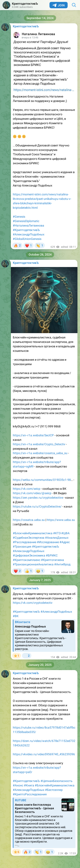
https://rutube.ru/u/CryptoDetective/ (37, 506)
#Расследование (25, 542)
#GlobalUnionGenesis (27, 239)
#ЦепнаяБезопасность (57, 781)
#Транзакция (22, 547)
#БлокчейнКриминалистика (33, 533)
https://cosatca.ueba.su (29, 520)
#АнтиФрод (62, 564)
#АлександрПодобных (29, 234)
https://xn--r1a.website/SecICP (33, 435)
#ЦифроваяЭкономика (29, 555)
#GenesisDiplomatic (26, 221)
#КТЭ (57, 533)
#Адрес (65, 542)
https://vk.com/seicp (27, 489)
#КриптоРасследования (30, 794)
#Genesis (19, 217)
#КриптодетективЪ (26, 230)
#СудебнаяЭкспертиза (29, 538)
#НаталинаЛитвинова (28, 225)
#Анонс (18, 785)
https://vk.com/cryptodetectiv (33, 603)
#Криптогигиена (52, 560)
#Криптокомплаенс (27, 560)
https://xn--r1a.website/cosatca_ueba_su (40, 453)
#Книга (29, 785)
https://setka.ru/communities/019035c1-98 (42, 480)
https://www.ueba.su (61, 520)
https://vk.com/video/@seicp (32, 493)
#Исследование (48, 542)
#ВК (16, 616)
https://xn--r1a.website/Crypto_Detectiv (39, 444)
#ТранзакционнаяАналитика (33, 564)
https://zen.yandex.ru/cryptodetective (38, 498)
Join (59, 5)
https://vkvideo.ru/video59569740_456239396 (44, 754)
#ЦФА (65, 533)
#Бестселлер (54, 790)
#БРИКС (52, 555)
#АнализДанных (57, 538)
